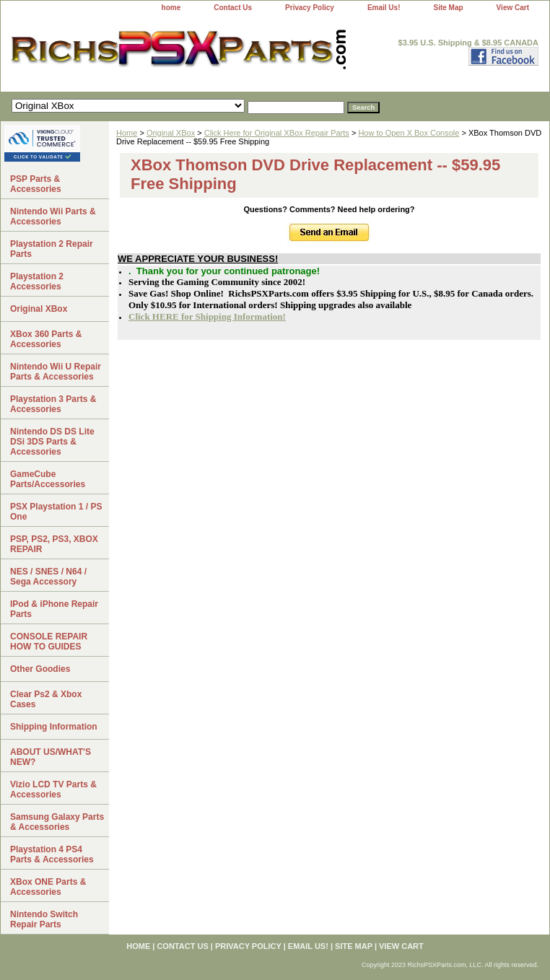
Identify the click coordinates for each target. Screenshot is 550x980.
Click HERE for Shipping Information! (207, 316)
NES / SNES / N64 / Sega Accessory (48, 577)
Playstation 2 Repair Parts (52, 249)
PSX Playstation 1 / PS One (56, 512)
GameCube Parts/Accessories (48, 479)
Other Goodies (40, 669)
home (171, 8)
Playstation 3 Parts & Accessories (53, 404)
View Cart (513, 8)
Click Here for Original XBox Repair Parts (277, 133)
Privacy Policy (310, 8)
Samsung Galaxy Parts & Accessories (57, 822)
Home (127, 133)
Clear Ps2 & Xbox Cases (46, 699)
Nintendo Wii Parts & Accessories (53, 216)
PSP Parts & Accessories (36, 184)
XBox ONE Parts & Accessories (48, 887)
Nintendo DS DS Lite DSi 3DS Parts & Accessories (52, 442)
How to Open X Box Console (409, 133)
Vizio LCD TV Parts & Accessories (53, 789)
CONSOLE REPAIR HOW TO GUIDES (49, 642)
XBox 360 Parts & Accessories (46, 339)
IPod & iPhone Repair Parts (54, 609)
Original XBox (171, 133)
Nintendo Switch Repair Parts (44, 919)
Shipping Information (54, 727)
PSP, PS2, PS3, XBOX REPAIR (54, 544)
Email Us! (384, 8)
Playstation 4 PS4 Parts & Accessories (52, 854)
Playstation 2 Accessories (37, 281)
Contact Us (233, 8)
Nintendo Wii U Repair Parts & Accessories (56, 372)
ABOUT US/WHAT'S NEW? (51, 757)
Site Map (448, 8)
